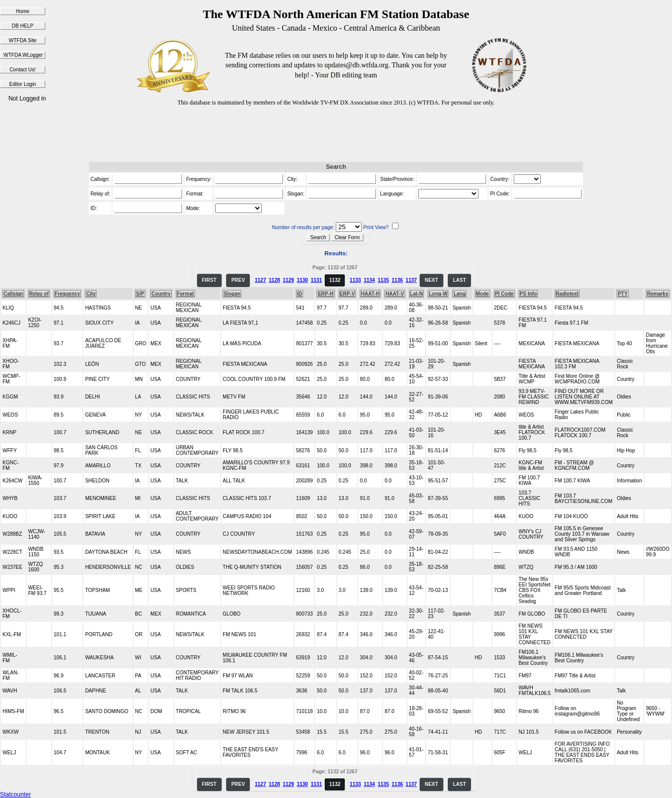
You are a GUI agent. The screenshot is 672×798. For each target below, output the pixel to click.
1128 (274, 280)
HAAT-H (370, 294)
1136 (397, 280)
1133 (355, 280)
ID (300, 294)
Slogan (232, 294)
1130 (302, 280)
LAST (459, 280)
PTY (622, 294)
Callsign (13, 294)
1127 (260, 280)
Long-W (438, 294)
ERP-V (348, 294)
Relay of (39, 294)
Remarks (657, 294)
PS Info (528, 294)
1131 (316, 280)
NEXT (431, 280)
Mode (483, 294)
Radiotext (567, 294)
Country (161, 294)
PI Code (504, 294)
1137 (411, 280)
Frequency (68, 294)
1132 (335, 280)
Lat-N (417, 294)
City (91, 294)
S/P (140, 294)
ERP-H (325, 294)
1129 (289, 280)
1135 (383, 280)
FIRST (209, 280)
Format (185, 294)
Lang (459, 294)
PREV (238, 280)
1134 (369, 280)
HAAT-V (395, 294)
